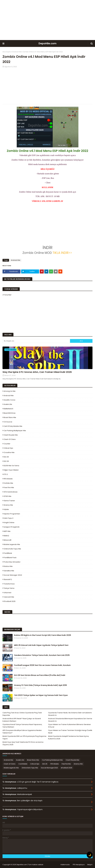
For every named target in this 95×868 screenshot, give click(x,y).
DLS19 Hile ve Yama (11, 466)
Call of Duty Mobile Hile (13, 426)
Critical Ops (8, 448)
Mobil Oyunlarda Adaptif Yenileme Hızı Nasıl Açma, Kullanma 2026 (69, 737)
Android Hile (17, 52)
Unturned (7, 593)
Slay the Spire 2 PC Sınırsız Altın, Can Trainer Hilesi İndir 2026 (37, 372)
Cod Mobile (23, 764)
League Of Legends (12, 527)
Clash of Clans (10, 439)
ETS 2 (6, 474)
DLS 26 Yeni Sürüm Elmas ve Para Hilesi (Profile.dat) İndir (40, 675)
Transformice (9, 584)
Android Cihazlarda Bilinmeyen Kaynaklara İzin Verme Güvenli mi (70, 720)
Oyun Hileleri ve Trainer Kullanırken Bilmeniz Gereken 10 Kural (69, 726)
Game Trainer (9, 501)
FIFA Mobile (8, 479)
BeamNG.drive (10, 413)
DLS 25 (6, 457)
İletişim (90, 865)
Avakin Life (8, 404)
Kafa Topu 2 (8, 518)
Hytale (6, 509)
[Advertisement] (47, 20)
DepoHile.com (47, 43)
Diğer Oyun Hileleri (11, 470)
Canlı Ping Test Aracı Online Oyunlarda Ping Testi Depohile (22, 714)
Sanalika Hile (9, 571)
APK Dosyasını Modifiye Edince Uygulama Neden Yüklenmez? (22, 732)
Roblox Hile (8, 566)
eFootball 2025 (10, 601)
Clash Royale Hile (11, 435)
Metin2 (6, 536)
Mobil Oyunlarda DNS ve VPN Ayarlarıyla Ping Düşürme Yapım (24, 737)
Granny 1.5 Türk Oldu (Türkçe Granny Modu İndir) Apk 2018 (40, 685)
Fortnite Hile (8, 483)
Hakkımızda (65, 865)
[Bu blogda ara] (36, 341)
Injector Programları (12, 514)
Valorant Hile (9, 597)
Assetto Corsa (9, 400)
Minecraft (7, 540)
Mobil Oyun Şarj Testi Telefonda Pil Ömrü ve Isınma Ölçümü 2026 (23, 743)
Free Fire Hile (9, 487)
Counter (7, 444)
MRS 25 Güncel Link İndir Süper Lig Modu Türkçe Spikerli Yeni (41, 645)
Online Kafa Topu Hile (12, 549)
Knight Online (9, 523)
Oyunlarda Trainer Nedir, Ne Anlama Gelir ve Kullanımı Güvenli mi (70, 714)
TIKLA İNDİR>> (62, 253)
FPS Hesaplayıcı (79, 865)
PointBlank (8, 553)
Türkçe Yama (9, 588)
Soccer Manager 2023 (49, 768)
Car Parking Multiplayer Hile (15, 431)
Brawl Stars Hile (10, 417)
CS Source (8, 422)
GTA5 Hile (7, 496)
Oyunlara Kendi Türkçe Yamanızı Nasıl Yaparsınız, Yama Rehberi (22, 726)
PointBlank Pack (10, 558)
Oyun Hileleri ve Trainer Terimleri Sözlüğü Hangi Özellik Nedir (70, 732)
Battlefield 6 (8, 409)
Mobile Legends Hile (12, 544)
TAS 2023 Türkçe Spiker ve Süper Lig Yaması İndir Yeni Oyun (41, 695)
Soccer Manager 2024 (13, 575)
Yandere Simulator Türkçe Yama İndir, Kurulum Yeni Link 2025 (42, 655)
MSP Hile (7, 531)
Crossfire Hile (9, 452)
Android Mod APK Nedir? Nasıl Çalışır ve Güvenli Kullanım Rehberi (22, 720)
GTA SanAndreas (11, 492)
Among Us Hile (10, 391)
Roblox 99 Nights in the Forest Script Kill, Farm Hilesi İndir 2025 (43, 635)
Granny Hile (8, 505)
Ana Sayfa (7, 52)
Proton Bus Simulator (12, 562)
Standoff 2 (8, 579)
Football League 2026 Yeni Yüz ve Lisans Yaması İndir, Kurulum (42, 665)
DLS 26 (6, 461)
